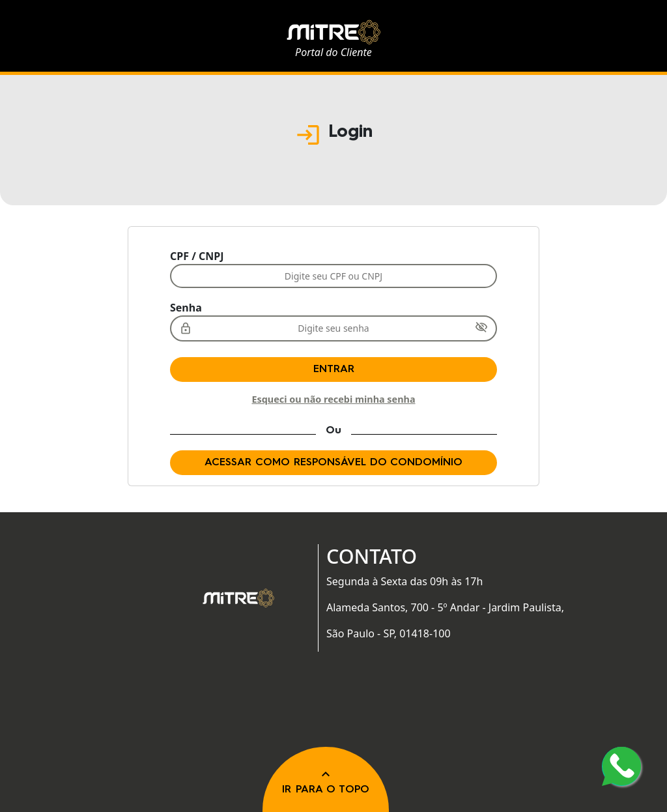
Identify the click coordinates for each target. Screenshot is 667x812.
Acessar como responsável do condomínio (333, 463)
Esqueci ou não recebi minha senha (333, 399)
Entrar (334, 370)
